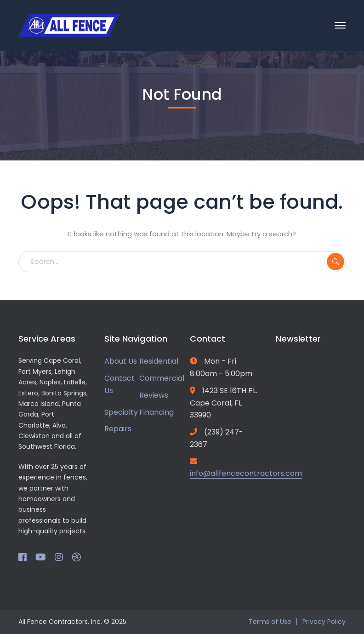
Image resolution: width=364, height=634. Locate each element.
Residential (159, 361)
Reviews (154, 395)
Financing (156, 412)
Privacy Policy (324, 622)
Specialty (121, 412)
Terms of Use (270, 622)
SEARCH (336, 262)
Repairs (118, 429)
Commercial (162, 378)
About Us (121, 361)
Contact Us (119, 384)
